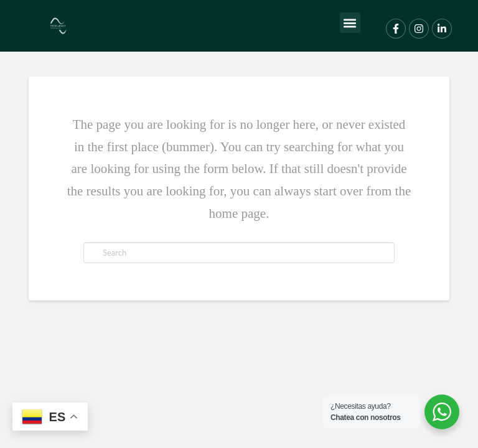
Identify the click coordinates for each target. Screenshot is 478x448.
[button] (350, 23)
